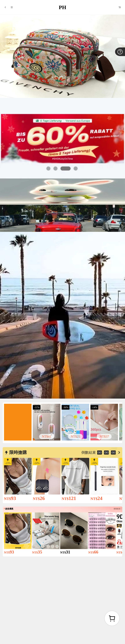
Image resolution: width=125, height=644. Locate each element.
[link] (18, 422)
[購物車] (120, 7)
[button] (5, 7)
